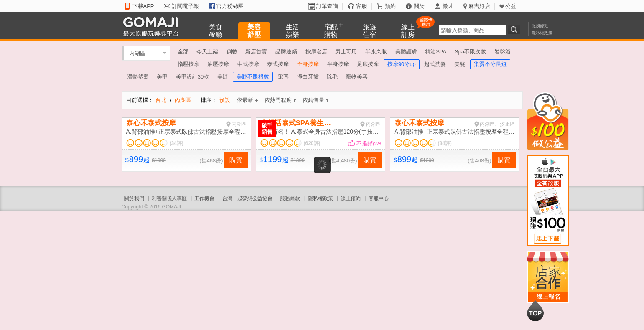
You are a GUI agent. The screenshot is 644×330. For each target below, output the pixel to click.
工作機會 (204, 198)
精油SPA (436, 52)
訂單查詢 (327, 6)
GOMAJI (153, 26)
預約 (390, 6)
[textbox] (472, 30)
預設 (225, 100)
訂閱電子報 (185, 6)
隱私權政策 (542, 33)
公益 (511, 6)
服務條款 (540, 26)
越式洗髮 (435, 64)
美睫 (223, 77)
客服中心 (379, 198)
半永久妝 (376, 52)
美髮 (460, 64)
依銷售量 (316, 100)
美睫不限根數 (253, 77)
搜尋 (515, 30)
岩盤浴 (503, 52)
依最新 (247, 100)
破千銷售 (267, 129)
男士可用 (346, 52)
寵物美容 (357, 77)
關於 (419, 6)
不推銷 (369, 143)
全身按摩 (308, 64)
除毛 (332, 77)
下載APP (143, 6)
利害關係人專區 (169, 198)
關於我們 (134, 198)
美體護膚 (406, 52)
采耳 (283, 77)
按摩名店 (316, 52)
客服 (361, 6)
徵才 (448, 6)
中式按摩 (248, 64)
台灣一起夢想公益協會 (247, 198)
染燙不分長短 (490, 64)
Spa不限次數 (470, 52)
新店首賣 (256, 52)
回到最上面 (535, 311)
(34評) (177, 143)
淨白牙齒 (308, 77)
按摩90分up (402, 64)
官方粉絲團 (230, 6)
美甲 (162, 77)
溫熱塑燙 (138, 77)
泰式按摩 (278, 64)
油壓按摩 (218, 64)
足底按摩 (368, 64)
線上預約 (351, 198)
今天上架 (207, 52)
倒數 (232, 52)
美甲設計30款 (192, 77)
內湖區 (137, 53)
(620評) (312, 143)
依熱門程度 (280, 100)
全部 (183, 52)
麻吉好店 (479, 6)
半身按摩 (338, 64)
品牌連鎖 (286, 52)
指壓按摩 (188, 64)
